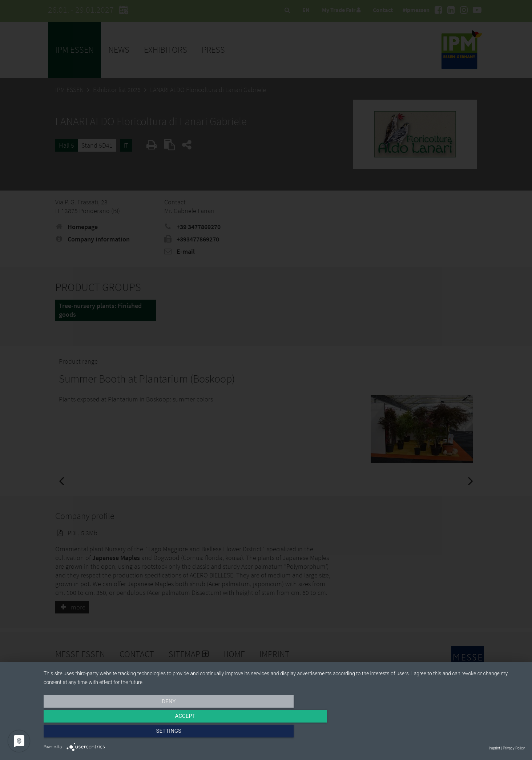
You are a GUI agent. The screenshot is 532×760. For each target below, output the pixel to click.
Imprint (494, 748)
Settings (453, 733)
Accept (284, 733)
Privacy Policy (514, 748)
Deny (116, 733)
